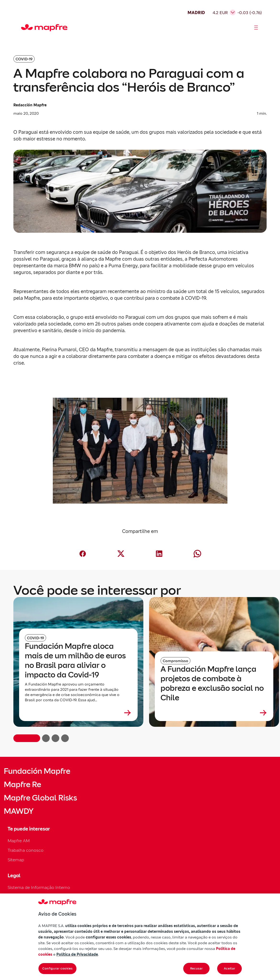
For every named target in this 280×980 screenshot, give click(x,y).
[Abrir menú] (256, 28)
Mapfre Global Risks (40, 798)
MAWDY (19, 811)
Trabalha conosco (26, 850)
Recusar (197, 968)
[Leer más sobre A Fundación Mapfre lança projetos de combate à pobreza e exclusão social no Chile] (214, 713)
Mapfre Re (22, 784)
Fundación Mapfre (37, 771)
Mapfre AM (19, 841)
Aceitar (230, 968)
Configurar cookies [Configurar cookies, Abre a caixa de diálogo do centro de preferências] (57, 968)
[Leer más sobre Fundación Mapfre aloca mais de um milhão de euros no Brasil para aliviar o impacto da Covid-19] (78, 713)
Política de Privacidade (77, 954)
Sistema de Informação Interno (39, 887)
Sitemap (16, 860)
